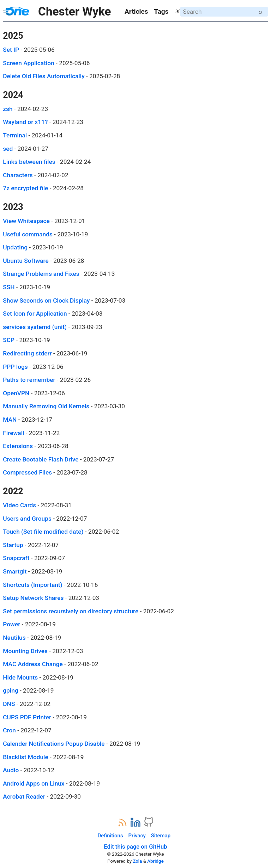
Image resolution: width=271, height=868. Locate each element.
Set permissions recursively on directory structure (71, 611)
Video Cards (19, 505)
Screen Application (28, 63)
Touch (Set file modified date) (43, 532)
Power (11, 624)
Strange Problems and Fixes (41, 274)
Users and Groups (27, 519)
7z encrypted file (25, 188)
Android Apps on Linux (34, 783)
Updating (15, 247)
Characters (18, 175)
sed (8, 149)
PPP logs (15, 367)
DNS (9, 704)
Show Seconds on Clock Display (46, 300)
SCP (9, 340)
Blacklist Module (25, 757)
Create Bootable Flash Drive (41, 459)
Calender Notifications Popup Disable (54, 744)
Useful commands (28, 234)
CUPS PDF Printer (27, 717)
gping (10, 690)
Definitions (110, 836)
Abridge (155, 861)
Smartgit (15, 571)
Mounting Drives (25, 651)
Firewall (13, 433)
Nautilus (14, 638)
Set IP (11, 50)
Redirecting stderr (27, 353)
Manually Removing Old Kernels (46, 406)
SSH (9, 287)
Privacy (137, 836)
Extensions (18, 446)
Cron (9, 730)
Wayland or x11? (25, 122)
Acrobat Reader (24, 796)
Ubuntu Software (26, 261)
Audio (11, 770)
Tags (161, 11)
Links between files (29, 162)
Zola (137, 861)
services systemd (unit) (35, 327)
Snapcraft (16, 558)
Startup (13, 545)
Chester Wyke (57, 11)
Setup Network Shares (33, 598)
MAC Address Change (33, 664)
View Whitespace (26, 221)
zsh (8, 109)
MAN (10, 420)
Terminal (15, 135)
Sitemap (161, 836)
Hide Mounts (20, 677)
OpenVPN (16, 393)
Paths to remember (29, 380)
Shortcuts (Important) (32, 585)
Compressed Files (27, 472)
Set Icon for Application (35, 314)
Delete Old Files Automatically (44, 76)
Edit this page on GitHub (135, 847)
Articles (136, 11)
